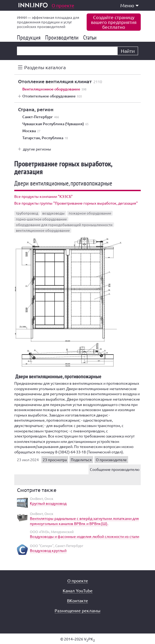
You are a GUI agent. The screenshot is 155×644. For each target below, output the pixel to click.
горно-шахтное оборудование (41, 219)
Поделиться (81, 460)
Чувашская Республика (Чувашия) (55, 124)
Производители (63, 37)
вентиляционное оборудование (43, 230)
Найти (128, 51)
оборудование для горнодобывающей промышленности (64, 225)
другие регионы (37, 149)
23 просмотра (55, 460)
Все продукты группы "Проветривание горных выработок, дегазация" (76, 203)
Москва (31, 131)
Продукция (30, 37)
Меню (129, 5)
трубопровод (27, 213)
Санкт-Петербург (41, 117)
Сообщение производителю (115, 469)
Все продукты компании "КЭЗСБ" (43, 196)
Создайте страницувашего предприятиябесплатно (114, 22)
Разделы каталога (45, 67)
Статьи (91, 37)
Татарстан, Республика (45, 138)
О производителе (111, 460)
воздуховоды (53, 213)
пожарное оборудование (90, 213)
